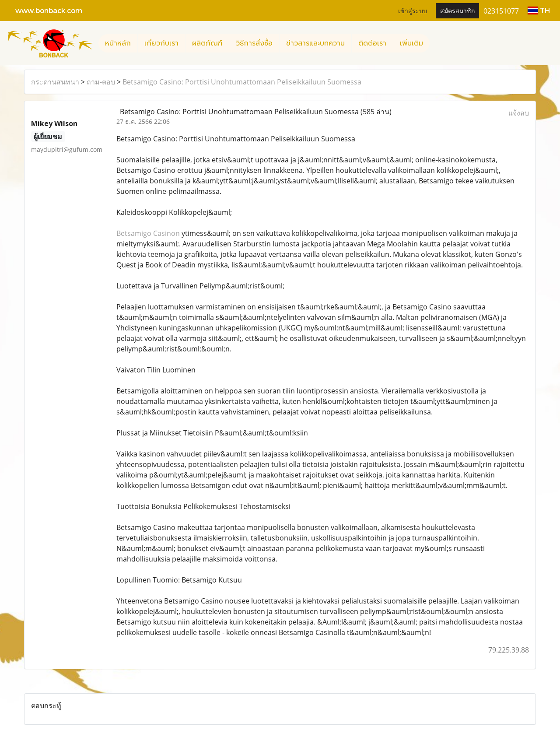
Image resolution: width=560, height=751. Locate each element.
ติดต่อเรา (372, 43)
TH (539, 10)
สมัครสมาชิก (457, 10)
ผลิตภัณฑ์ (207, 43)
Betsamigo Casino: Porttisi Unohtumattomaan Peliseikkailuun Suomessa (242, 82)
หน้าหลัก (118, 43)
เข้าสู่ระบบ (413, 10)
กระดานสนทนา (55, 82)
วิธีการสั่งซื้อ (254, 43)
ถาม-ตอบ (101, 82)
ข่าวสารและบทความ (315, 43)
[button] (437, 43)
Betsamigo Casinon (148, 233)
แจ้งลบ (519, 113)
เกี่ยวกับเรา (161, 43)
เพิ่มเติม (411, 43)
